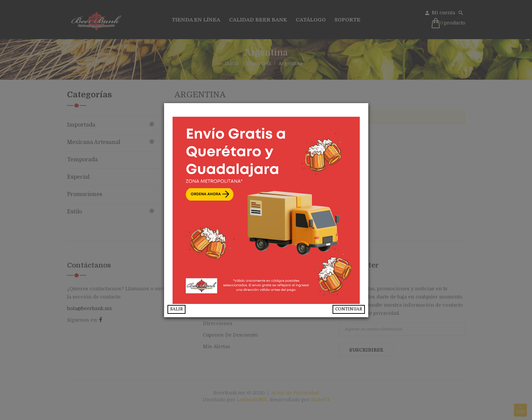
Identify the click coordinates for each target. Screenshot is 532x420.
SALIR (176, 309)
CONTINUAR (349, 309)
